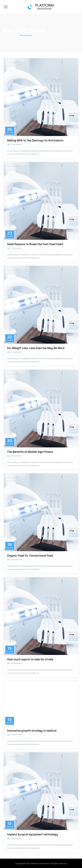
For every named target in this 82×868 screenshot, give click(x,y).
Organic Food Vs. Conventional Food (30, 556)
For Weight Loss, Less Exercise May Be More (36, 348)
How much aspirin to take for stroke (30, 659)
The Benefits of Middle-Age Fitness (30, 452)
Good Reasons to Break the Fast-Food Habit (35, 244)
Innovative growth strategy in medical (32, 731)
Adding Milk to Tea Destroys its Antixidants (35, 140)
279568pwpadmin (16, 144)
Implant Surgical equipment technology (32, 834)
